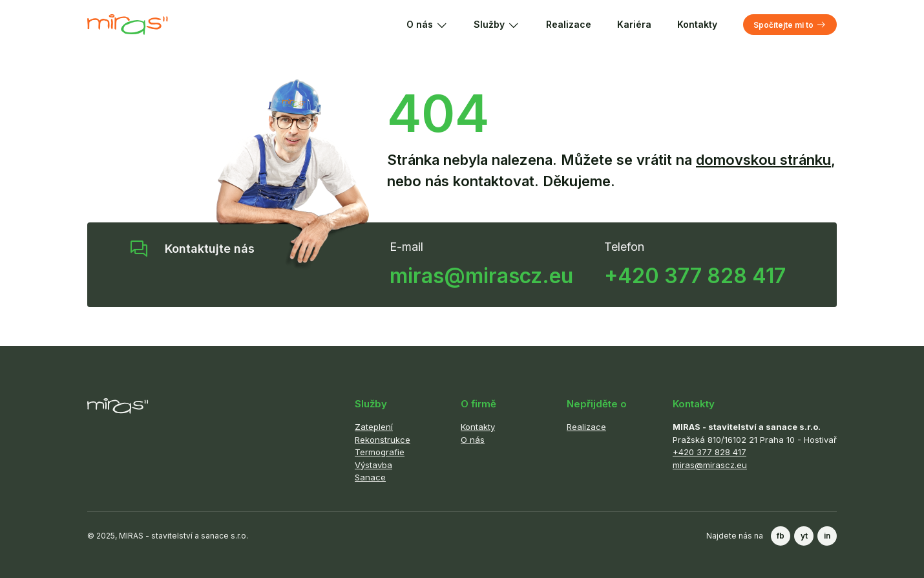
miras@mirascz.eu (481, 276)
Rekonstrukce (383, 440)
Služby (497, 25)
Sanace (370, 477)
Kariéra (634, 24)
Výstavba (373, 465)
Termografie (380, 452)
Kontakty (697, 24)
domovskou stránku (763, 160)
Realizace (569, 24)
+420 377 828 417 (695, 276)
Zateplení (374, 427)
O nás (427, 25)
